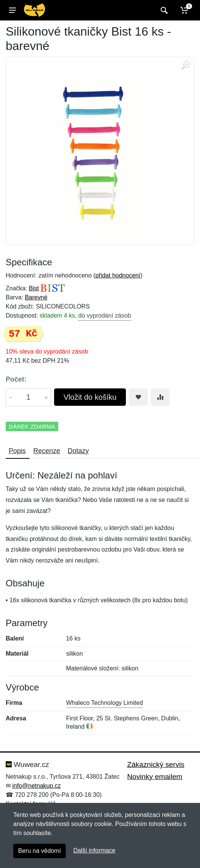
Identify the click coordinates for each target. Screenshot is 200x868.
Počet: (16, 379)
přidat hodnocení (118, 275)
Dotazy (78, 451)
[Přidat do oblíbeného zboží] (138, 397)
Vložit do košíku (90, 397)
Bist (34, 288)
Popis (17, 451)
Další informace (94, 850)
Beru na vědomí (40, 851)
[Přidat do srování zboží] (160, 397)
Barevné (36, 297)
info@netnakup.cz (36, 786)
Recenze (47, 451)
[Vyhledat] (163, 10)
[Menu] (12, 10)
